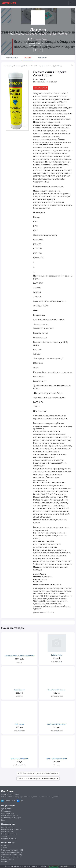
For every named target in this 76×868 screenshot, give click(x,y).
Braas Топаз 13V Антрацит (57, 724)
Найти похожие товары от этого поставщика (38, 774)
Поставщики (6, 811)
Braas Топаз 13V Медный (19, 759)
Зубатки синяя (57, 655)
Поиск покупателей (9, 834)
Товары (28, 58)
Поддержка (6, 861)
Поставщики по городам (11, 818)
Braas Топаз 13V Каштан (57, 690)
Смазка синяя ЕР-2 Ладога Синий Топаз (19, 656)
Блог (3, 820)
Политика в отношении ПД (12, 850)
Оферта (4, 848)
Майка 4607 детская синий (57, 759)
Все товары (8, 66)
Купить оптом (41, 88)
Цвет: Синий (19, 724)
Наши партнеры (8, 859)
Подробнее (65, 866)
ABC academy (19, 731)
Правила (5, 846)
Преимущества (7, 827)
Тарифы (4, 836)
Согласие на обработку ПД (12, 852)
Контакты (42, 58)
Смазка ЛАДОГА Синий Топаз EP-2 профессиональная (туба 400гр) (38, 66)
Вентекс (57, 765)
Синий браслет (19, 690)
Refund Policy (17, 855)
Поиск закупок (7, 832)
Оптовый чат (8, 801)
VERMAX (19, 696)
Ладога (19, 662)
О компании (12, 58)
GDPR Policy (6, 855)
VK (20, 801)
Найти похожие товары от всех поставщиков (38, 778)
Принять (54, 866)
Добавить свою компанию (12, 829)
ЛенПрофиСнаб (57, 696)
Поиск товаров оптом (10, 816)
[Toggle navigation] (71, 3)
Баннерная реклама (9, 838)
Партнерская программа (11, 857)
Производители (8, 813)
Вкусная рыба (57, 661)
